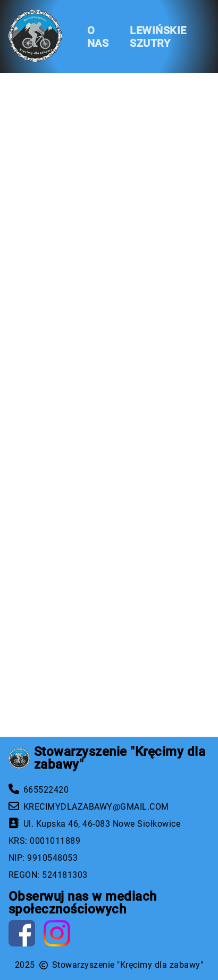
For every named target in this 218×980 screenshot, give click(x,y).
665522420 (46, 790)
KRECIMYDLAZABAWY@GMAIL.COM (96, 807)
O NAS (98, 37)
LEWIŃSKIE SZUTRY (158, 37)
